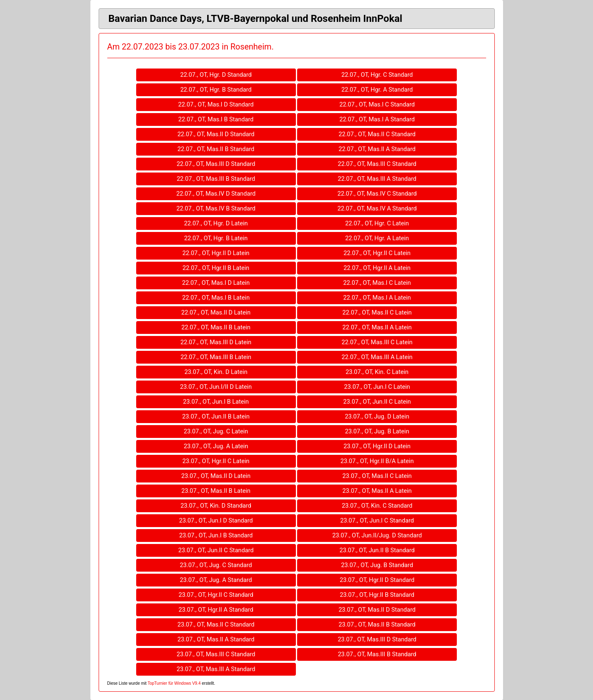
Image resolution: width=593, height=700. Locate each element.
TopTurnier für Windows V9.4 (174, 683)
